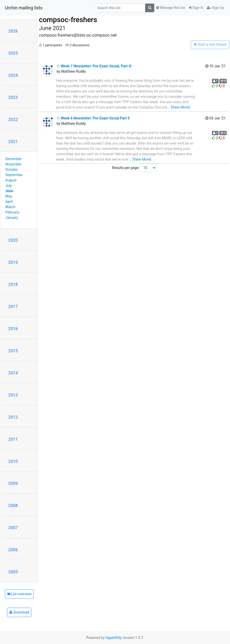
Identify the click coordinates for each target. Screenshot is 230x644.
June (9, 191)
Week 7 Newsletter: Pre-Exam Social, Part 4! (94, 66)
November (13, 164)
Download (19, 612)
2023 (13, 97)
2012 (13, 417)
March (10, 207)
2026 (13, 31)
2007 (13, 528)
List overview (19, 594)
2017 (13, 306)
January (12, 218)
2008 (13, 505)
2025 (13, 53)
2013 (13, 395)
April (9, 202)
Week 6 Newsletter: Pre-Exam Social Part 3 (93, 118)
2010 (13, 461)
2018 (13, 284)
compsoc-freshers (68, 20)
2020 (13, 240)
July (9, 186)
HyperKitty (114, 638)
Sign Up (215, 8)
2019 (13, 262)
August (11, 180)
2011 (13, 439)
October (12, 170)
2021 (13, 142)
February (12, 212)
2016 (13, 329)
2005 (13, 572)
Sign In (196, 8)
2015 (13, 351)
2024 (13, 75)
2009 (13, 483)
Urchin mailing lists (24, 8)
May (9, 196)
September (14, 175)
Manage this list (171, 8)
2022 (13, 119)
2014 (13, 373)
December (13, 159)
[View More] (180, 107)
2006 (13, 550)
